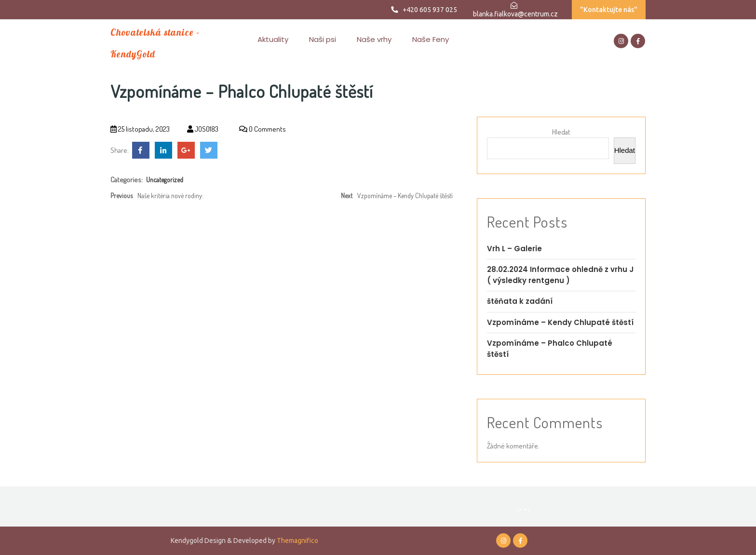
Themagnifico (297, 541)
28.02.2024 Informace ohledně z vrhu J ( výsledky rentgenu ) (560, 275)
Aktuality (273, 39)
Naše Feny (431, 39)
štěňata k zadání (520, 301)
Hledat (561, 132)
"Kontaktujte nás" (609, 10)
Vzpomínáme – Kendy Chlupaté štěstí (560, 322)
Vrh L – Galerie (514, 249)
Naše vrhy (374, 39)
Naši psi (323, 39)
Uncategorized (165, 180)
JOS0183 (203, 129)
